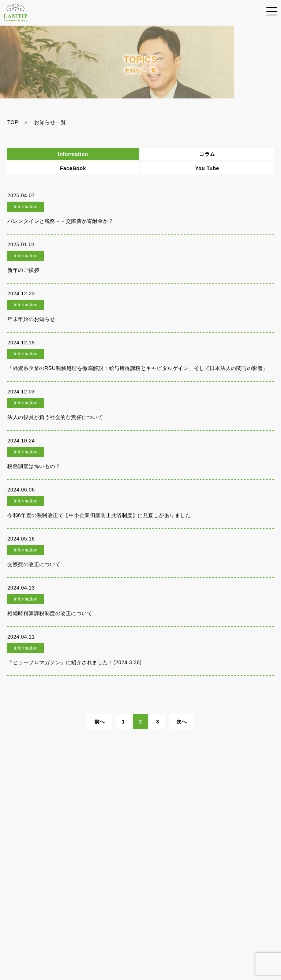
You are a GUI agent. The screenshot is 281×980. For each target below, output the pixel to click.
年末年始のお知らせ (31, 319)
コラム (207, 154)
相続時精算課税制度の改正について (50, 613)
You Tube (207, 168)
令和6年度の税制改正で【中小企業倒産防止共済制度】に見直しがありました (99, 515)
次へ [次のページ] (182, 722)
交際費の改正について (34, 564)
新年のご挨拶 (23, 270)
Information (73, 154)
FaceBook (73, 168)
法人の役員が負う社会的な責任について (55, 417)
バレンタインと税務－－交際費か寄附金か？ (60, 221)
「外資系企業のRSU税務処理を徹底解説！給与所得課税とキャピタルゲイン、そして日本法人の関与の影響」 (138, 368)
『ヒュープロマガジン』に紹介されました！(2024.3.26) (74, 662)
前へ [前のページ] (100, 722)
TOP (13, 122)
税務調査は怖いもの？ (34, 466)
